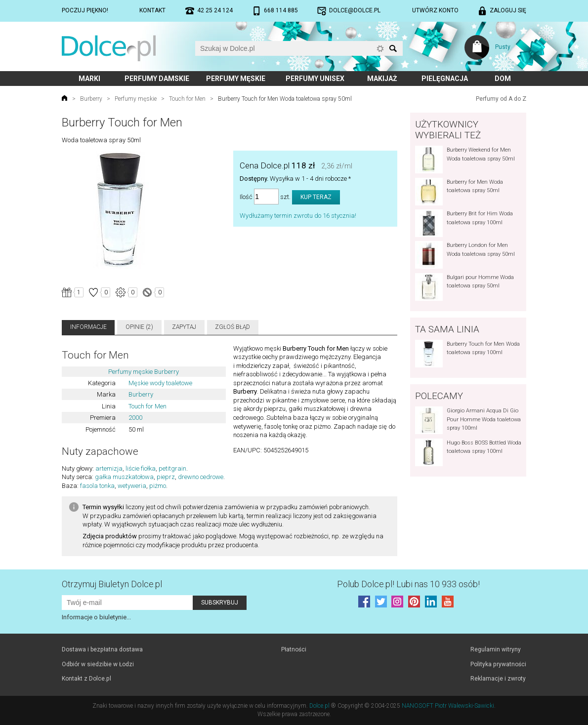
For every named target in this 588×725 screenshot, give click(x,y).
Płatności (294, 649)
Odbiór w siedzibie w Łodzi (98, 664)
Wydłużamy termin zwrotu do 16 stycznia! (298, 216)
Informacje (88, 327)
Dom (503, 79)
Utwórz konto (435, 10)
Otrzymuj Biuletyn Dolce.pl (112, 584)
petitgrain (172, 468)
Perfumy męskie (236, 79)
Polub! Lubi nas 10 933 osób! (408, 584)
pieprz (166, 477)
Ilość (246, 197)
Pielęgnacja (445, 79)
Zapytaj (184, 327)
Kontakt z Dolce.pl (86, 679)
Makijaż (382, 79)
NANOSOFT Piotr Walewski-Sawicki (448, 706)
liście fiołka (141, 468)
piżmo (158, 486)
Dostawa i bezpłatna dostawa (102, 649)
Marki (89, 79)
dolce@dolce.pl (355, 10)
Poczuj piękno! (85, 10)
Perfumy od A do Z (501, 99)
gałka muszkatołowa (124, 477)
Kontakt (152, 10)
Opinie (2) (139, 327)
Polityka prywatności (498, 664)
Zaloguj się (508, 10)
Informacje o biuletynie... (96, 617)
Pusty (503, 47)
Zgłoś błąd (232, 327)
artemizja (109, 468)
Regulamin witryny (496, 649)
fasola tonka (97, 486)
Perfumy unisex (315, 79)
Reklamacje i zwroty (498, 679)
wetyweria (132, 486)
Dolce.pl (319, 706)
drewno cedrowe (201, 477)
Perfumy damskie (157, 79)
